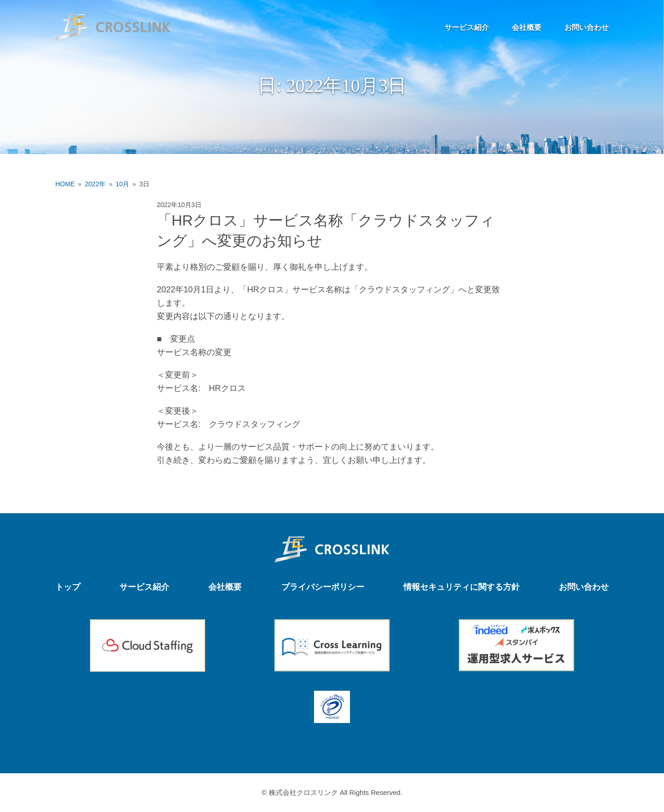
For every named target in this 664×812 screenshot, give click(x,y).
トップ (68, 587)
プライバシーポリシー (323, 587)
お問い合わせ (587, 27)
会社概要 (527, 27)
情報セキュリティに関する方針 (462, 587)
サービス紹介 (467, 27)
